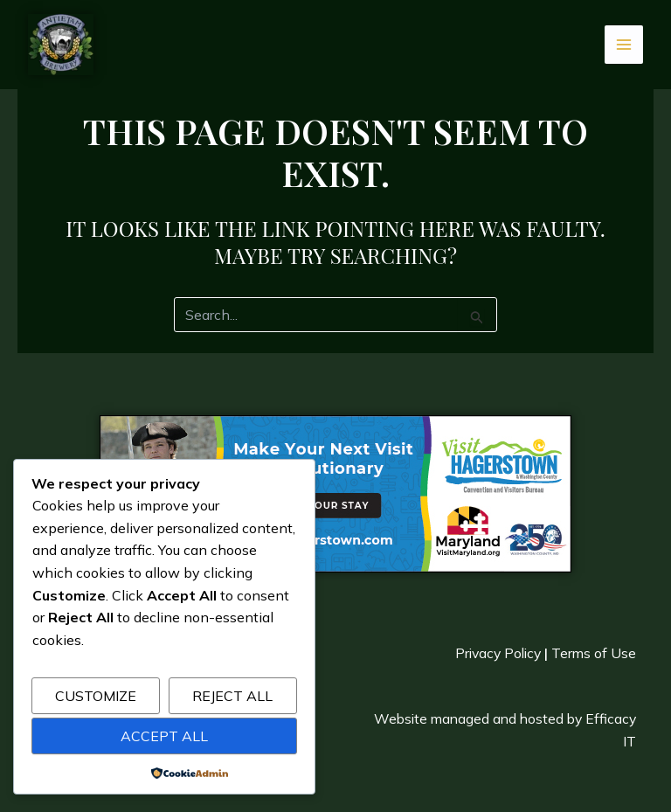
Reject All (232, 696)
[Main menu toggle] (624, 45)
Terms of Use (593, 652)
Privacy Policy (495, 652)
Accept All (164, 736)
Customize (96, 696)
